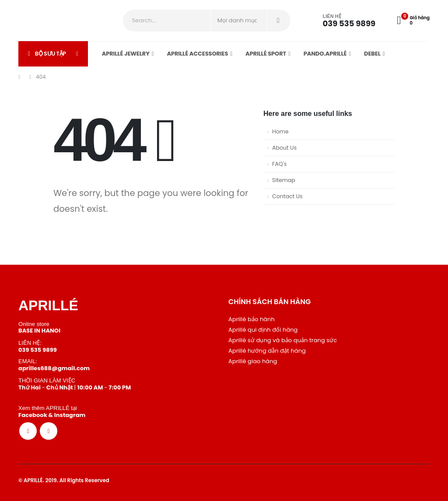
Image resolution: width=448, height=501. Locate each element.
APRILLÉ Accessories (197, 54)
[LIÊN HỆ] (339, 21)
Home (280, 131)
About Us (284, 148)
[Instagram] (49, 431)
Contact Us (287, 196)
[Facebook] (28, 431)
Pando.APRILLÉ (325, 54)
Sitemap (284, 180)
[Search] (278, 21)
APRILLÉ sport (266, 54)
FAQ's (279, 164)
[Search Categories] (239, 21)
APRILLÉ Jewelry (126, 54)
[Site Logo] (43, 21)
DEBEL (372, 54)
